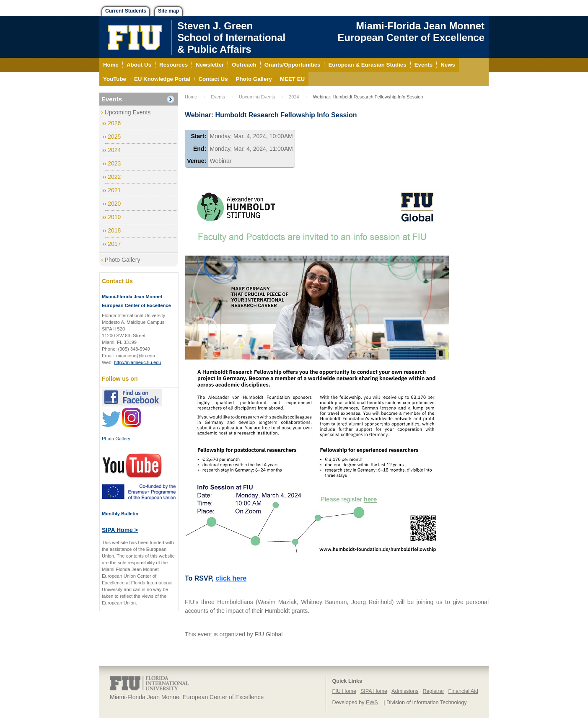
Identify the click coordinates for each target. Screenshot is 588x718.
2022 (114, 177)
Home (191, 97)
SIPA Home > (120, 530)
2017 (114, 244)
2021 (114, 190)
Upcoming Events (128, 112)
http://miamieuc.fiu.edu (138, 362)
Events (112, 99)
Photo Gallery (123, 260)
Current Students (126, 11)
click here (231, 578)
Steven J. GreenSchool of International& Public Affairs (231, 37)
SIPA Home (374, 691)
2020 (114, 204)
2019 (114, 217)
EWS (372, 703)
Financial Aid (463, 691)
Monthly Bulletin (120, 514)
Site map (168, 11)
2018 (114, 230)
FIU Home (344, 691)
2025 (114, 137)
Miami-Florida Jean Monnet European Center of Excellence (411, 32)
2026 (114, 123)
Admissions (405, 691)
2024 (114, 150)
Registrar (434, 691)
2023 (114, 163)
